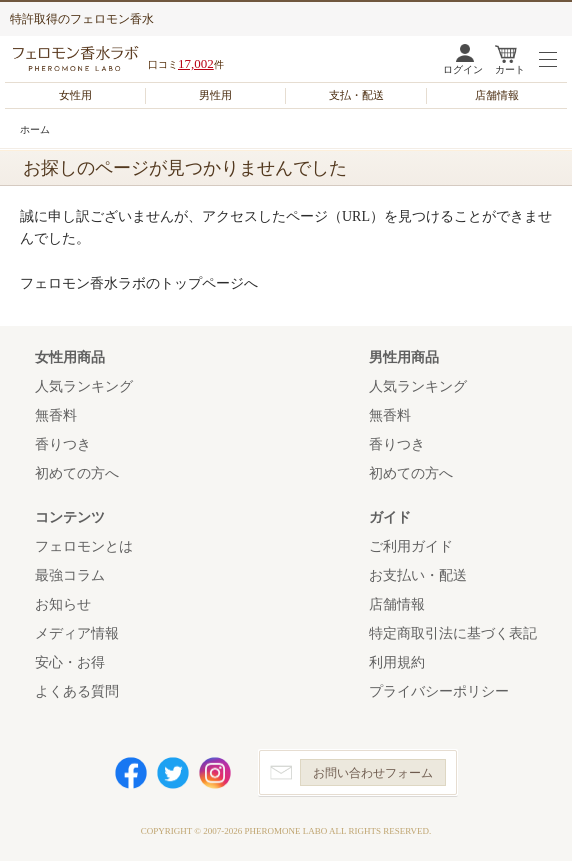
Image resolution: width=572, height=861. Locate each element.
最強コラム (70, 575)
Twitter (173, 773)
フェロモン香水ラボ (78, 58)
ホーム (35, 129)
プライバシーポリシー (439, 691)
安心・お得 (70, 662)
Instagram (215, 773)
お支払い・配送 (418, 575)
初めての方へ (77, 473)
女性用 (75, 95)
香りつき (63, 444)
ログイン (463, 69)
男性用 (215, 95)
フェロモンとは (84, 546)
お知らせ (63, 604)
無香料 (56, 415)
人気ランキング (84, 386)
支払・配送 (356, 95)
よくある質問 (77, 691)
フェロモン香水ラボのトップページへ (139, 283)
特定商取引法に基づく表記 (453, 633)
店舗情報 (497, 95)
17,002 (196, 63)
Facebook (131, 773)
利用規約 (397, 662)
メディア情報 (77, 633)
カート (510, 69)
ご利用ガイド (411, 546)
